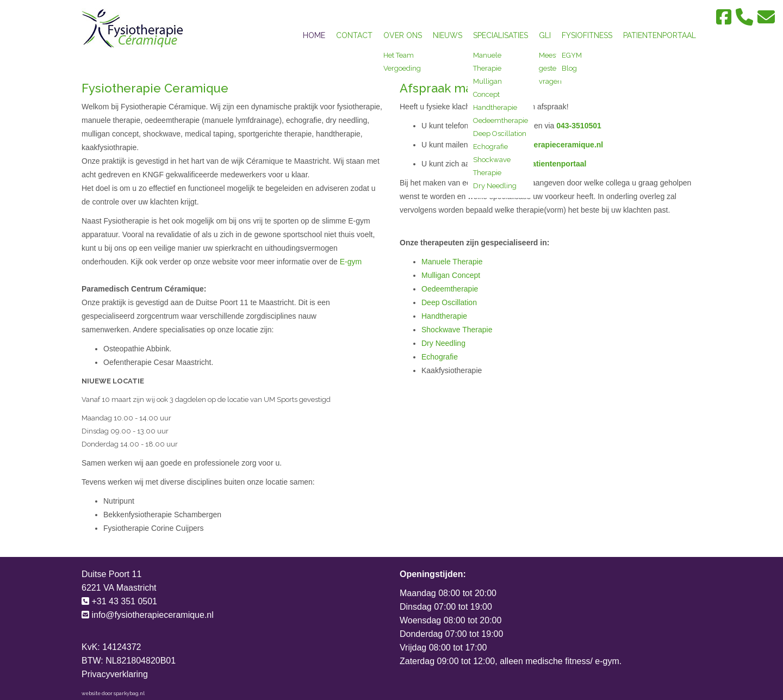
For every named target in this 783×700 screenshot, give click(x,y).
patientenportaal (557, 164)
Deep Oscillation (500, 134)
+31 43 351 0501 (124, 601)
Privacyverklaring (115, 674)
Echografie (490, 147)
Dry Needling (495, 186)
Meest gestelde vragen (553, 68)
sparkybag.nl (129, 693)
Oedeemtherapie (501, 120)
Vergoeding (402, 68)
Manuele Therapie (452, 262)
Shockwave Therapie (457, 330)
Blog (569, 68)
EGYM (572, 55)
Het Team (399, 55)
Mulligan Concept (451, 275)
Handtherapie (495, 107)
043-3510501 (579, 126)
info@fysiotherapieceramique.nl (545, 145)
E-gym (350, 262)
